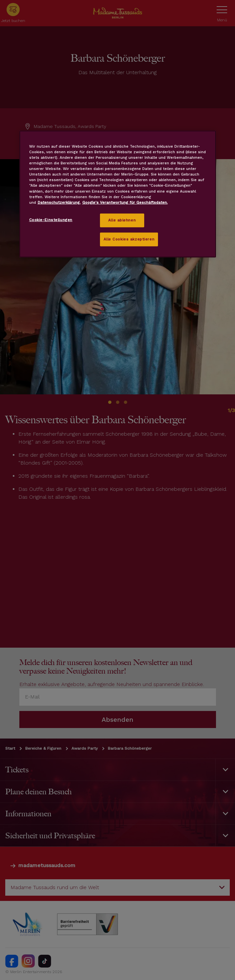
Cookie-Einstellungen (51, 219)
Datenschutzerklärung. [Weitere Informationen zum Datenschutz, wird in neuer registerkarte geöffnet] (59, 202)
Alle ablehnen (122, 220)
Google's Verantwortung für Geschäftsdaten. (125, 202)
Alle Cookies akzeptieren (129, 239)
